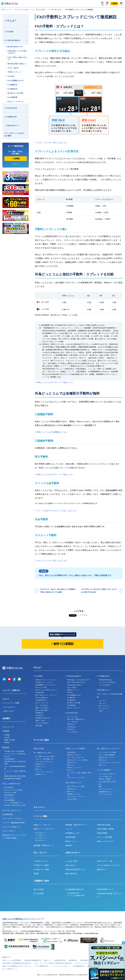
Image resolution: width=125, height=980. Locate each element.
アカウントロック (9, 798)
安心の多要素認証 (9, 800)
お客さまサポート (73, 853)
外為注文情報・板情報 (105, 829)
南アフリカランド (104, 706)
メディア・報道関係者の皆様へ (14, 823)
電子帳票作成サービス (105, 792)
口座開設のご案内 (41, 881)
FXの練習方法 (12, 85)
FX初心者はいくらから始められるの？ (17, 52)
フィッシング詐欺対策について (13, 803)
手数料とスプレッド (15, 72)
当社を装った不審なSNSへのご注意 (15, 805)
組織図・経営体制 (9, 740)
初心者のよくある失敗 (15, 93)
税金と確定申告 (71, 874)
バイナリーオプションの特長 (107, 752)
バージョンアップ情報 (11, 703)
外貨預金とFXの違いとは (43, 718)
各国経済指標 (70, 837)
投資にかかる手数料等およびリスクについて (22, 919)
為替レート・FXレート (42, 825)
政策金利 (69, 845)
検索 (102, 4)
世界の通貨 (39, 726)
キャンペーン (39, 807)
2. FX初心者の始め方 (55, 10)
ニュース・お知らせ (11, 690)
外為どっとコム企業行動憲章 (12, 960)
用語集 (36, 874)
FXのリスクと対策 (41, 687)
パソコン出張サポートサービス (109, 865)
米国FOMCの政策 (104, 825)
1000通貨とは (40, 713)
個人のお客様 (39, 889)
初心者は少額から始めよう (17, 64)
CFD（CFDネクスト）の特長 (76, 786)
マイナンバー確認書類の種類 (76, 896)
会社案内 (6, 718)
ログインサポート (9, 831)
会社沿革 (7, 737)
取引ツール (39, 769)
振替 (100, 787)
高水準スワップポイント (74, 755)
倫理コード (48, 960)
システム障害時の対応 (41, 966)
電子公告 (7, 756)
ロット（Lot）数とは (42, 705)
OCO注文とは (71, 727)
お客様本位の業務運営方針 (33, 960)
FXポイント (71, 770)
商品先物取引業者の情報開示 (13, 779)
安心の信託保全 (9, 787)
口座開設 (114, 3)
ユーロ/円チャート (41, 835)
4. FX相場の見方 (11, 117)
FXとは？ (12, 21)
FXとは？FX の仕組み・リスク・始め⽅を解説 (30, 10)
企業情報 (6, 731)
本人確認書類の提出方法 (75, 889)
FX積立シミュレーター (74, 768)
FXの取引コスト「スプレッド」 (45, 682)
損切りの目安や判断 (41, 710)
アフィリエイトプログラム (12, 819)
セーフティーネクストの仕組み (13, 790)
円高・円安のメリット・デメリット (46, 695)
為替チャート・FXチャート (44, 829)
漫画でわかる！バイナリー (107, 757)
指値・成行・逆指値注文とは (76, 719)
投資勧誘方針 (73, 960)
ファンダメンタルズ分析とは (107, 682)
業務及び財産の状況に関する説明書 (15, 776)
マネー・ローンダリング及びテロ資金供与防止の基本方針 (53, 963)
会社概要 (7, 735)
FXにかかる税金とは (42, 698)
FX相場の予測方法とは (105, 680)
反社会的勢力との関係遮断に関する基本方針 (17, 963)
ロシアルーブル (103, 708)
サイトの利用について (10, 969)
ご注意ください (8, 711)
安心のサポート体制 (10, 792)
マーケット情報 (40, 816)
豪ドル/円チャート (41, 840)
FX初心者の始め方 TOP (14, 47)
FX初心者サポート (13, 126)
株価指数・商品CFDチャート (76, 825)
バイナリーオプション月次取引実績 (15, 754)
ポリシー (6, 957)
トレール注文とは (72, 732)
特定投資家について (87, 960)
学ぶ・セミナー (40, 853)
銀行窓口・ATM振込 (105, 779)
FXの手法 (11, 76)
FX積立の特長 (71, 752)
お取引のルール (40, 764)
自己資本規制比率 (9, 759)
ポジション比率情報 (104, 837)
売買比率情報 (102, 833)
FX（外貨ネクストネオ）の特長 (45, 756)
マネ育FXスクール (41, 861)
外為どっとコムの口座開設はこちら (52, 432)
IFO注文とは (71, 729)
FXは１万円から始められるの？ (17, 58)
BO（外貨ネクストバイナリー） (109, 749)
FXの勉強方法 (12, 89)
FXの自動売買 (12, 97)
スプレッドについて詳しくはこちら (52, 143)
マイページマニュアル (105, 794)
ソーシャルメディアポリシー (61, 966)
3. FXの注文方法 (11, 108)
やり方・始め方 (13, 68)
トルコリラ (102, 701)
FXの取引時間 (40, 692)
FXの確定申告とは (41, 700)
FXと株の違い (40, 715)
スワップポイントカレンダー (44, 762)
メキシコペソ (103, 703)
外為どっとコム (6, 10)
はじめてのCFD (72, 799)
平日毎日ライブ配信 (41, 865)
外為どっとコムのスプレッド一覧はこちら (55, 382)
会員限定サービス (41, 774)
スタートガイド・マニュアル (44, 772)
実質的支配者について (105, 889)
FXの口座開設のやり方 (16, 81)
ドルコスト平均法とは (42, 723)
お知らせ (6, 699)
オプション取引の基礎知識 (107, 755)
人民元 (101, 711)
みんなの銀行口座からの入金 (107, 782)
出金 (100, 784)
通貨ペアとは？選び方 (42, 708)
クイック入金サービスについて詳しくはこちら (57, 511)
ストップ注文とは (72, 722)
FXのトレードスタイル (16, 102)
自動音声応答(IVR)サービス (76, 869)
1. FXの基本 (9, 32)
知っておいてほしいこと (12, 810)
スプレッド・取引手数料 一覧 (44, 759)
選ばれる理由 (39, 749)
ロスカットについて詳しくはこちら (52, 561)
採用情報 (7, 742)
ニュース (69, 829)
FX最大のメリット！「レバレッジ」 (46, 680)
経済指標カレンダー (73, 833)
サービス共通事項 (104, 770)
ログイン (107, 4)
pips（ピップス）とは (42, 703)
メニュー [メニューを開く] (121, 4)
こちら (62, 366)
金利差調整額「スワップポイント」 (46, 685)
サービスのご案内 (41, 740)
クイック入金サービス (105, 776)
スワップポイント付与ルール (107, 774)
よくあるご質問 (71, 861)
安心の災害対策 (9, 795)
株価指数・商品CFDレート (44, 845)
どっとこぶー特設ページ (12, 827)
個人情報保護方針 (79, 966)
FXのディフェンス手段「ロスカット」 (47, 690)
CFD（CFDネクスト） (74, 783)
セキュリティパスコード (106, 789)
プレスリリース (8, 727)
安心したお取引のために (12, 784)
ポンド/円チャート (41, 838)
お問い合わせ (70, 865)
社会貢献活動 (7, 814)
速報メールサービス (105, 841)
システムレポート (9, 707)
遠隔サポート (102, 869)
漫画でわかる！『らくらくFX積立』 (78, 760)
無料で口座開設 (64, 644)
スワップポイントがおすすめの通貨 (15, 134)
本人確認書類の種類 (73, 893)
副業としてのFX (40, 720)
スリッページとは (72, 717)
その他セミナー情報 (41, 869)
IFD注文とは (71, 724)
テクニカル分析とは (105, 685)
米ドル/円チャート (41, 833)
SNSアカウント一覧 (105, 861)
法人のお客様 (39, 893)
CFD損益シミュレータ (74, 794)
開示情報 (6, 748)
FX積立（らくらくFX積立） (76, 749)
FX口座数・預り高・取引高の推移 (14, 751)
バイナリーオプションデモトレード (109, 763)
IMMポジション (71, 841)
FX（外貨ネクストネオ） (43, 753)
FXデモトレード (40, 767)
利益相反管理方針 (60, 960)
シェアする (83, 615)
